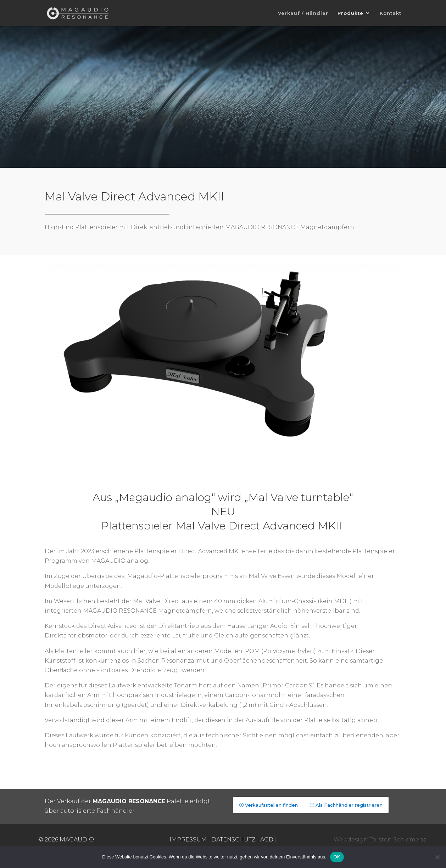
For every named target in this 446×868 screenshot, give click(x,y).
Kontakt (391, 13)
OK (337, 857)
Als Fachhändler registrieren (349, 805)
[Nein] (437, 857)
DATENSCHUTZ (233, 839)
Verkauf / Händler (303, 13)
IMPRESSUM (188, 839)
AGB (267, 839)
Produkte (350, 13)
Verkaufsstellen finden (271, 805)
